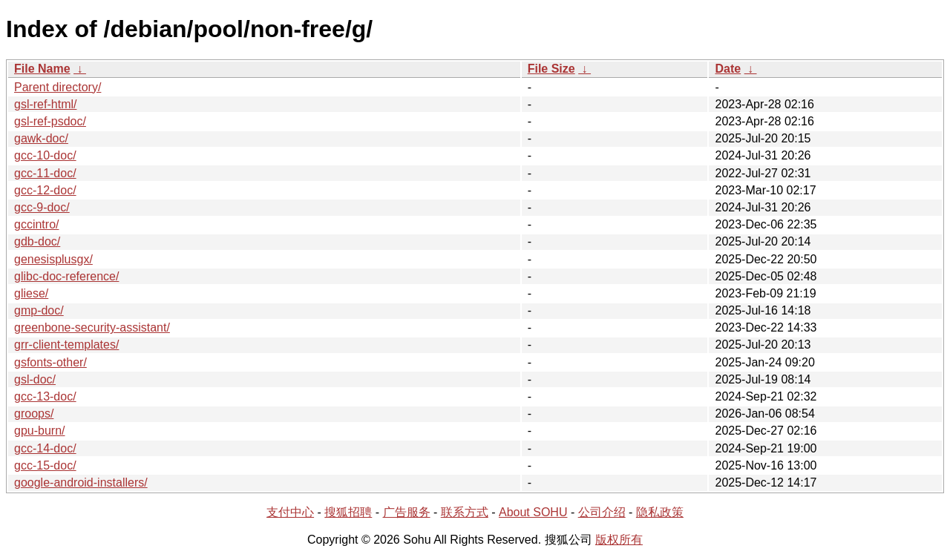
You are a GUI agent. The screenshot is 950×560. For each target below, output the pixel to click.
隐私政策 (660, 512)
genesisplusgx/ (53, 259)
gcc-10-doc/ (45, 155)
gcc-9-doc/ (42, 207)
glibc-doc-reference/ (66, 276)
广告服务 (407, 512)
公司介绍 (602, 512)
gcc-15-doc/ (45, 465)
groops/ (34, 414)
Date (728, 69)
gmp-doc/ (39, 310)
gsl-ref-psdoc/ (50, 121)
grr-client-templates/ (66, 345)
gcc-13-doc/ (45, 396)
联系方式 (465, 512)
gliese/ (31, 293)
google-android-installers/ (81, 482)
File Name (42, 69)
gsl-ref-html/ (45, 104)
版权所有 (619, 540)
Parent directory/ (58, 87)
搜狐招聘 (348, 512)
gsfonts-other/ (50, 362)
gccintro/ (36, 224)
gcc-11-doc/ (45, 173)
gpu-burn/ (40, 431)
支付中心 (290, 512)
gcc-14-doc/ (45, 448)
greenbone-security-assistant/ (92, 327)
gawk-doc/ (41, 138)
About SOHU (533, 512)
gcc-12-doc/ (45, 190)
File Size (551, 69)
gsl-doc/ (35, 379)
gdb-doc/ (37, 241)
